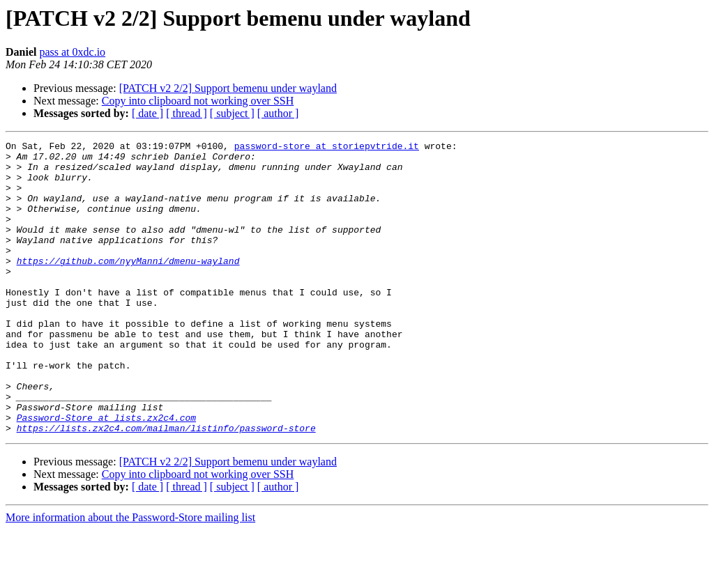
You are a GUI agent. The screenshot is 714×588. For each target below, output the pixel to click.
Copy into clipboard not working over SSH (198, 101)
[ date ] (147, 113)
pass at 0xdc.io (72, 52)
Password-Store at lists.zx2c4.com (106, 474)
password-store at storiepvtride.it (327, 148)
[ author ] (278, 113)
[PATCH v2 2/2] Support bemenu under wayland (228, 88)
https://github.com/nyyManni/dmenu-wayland (128, 286)
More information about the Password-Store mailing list (130, 576)
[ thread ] (187, 113)
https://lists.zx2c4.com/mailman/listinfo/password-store (166, 486)
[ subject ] (232, 113)
